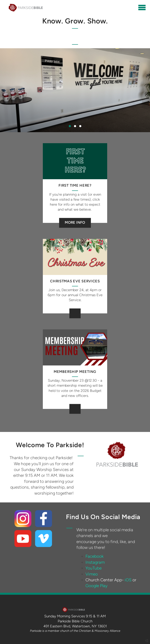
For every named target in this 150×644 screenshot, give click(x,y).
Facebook (95, 556)
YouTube (93, 568)
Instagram (95, 562)
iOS (128, 580)
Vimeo (92, 574)
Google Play (97, 586)
